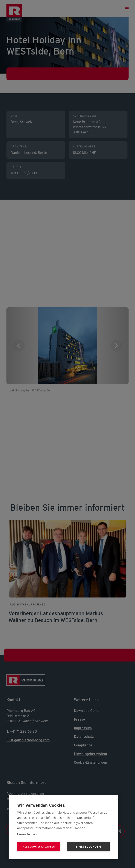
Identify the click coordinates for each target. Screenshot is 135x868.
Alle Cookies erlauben (39, 847)
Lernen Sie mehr (27, 834)
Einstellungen (88, 847)
